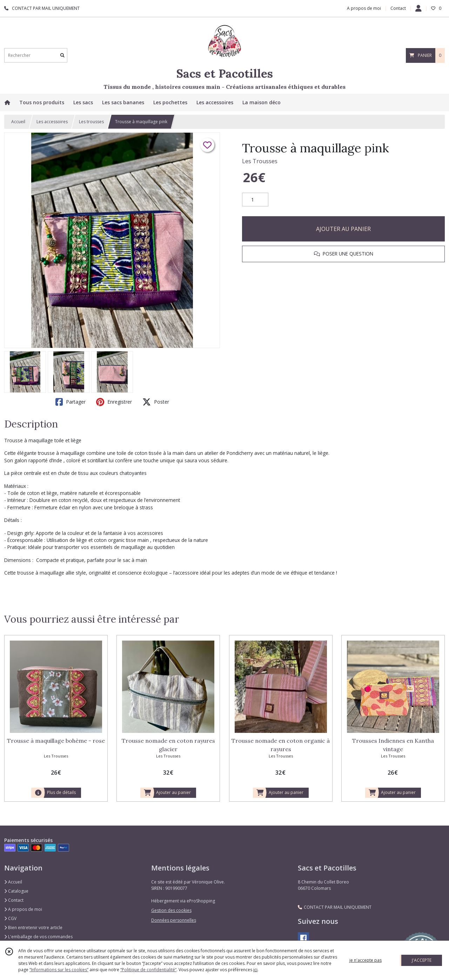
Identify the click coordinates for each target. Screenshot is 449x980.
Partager (71, 402)
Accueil (18, 122)
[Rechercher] (62, 55)
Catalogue (16, 891)
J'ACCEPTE (422, 960)
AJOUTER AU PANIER (343, 229)
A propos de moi (23, 909)
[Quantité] (255, 200)
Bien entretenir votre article (33, 928)
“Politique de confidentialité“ (148, 970)
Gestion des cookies (171, 910)
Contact (398, 8)
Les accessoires (52, 122)
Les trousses (91, 122)
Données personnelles (174, 920)
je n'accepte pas (366, 960)
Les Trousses (260, 161)
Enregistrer (114, 402)
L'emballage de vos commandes (38, 937)
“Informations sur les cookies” (59, 970)
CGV (10, 918)
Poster (156, 402)
